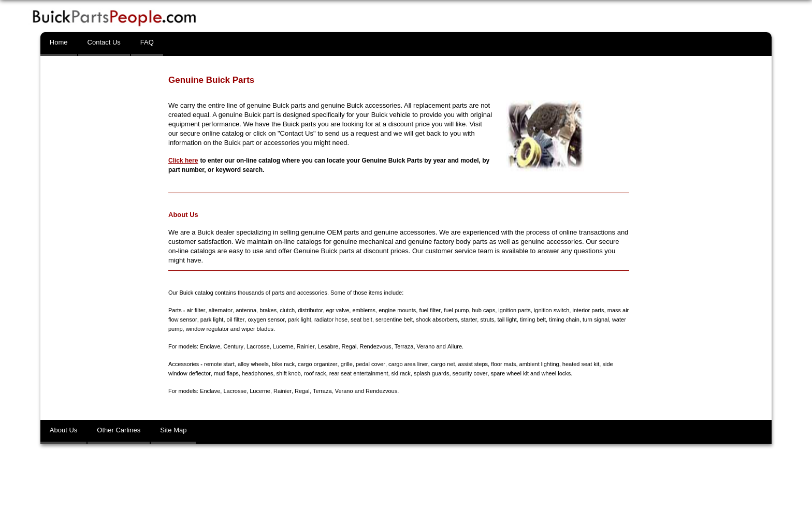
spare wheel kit (509, 373)
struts (486, 319)
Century (233, 346)
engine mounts (396, 310)
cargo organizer (317, 364)
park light (212, 319)
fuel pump (455, 310)
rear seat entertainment (358, 373)
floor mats (502, 364)
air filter (195, 310)
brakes (267, 310)
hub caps (482, 310)
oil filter (235, 319)
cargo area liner (408, 364)
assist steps (472, 364)
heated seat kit (580, 364)
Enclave (210, 346)
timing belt (531, 319)
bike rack (283, 364)
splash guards (431, 373)
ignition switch (550, 310)
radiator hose (330, 319)
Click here (183, 161)
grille (346, 364)
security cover (469, 373)
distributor (310, 310)
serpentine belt (393, 319)
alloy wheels (253, 364)
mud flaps (226, 373)
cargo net (442, 364)
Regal (348, 346)
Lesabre (327, 346)
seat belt (360, 319)
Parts (175, 310)
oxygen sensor (265, 319)
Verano (425, 346)
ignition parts (513, 310)
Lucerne (283, 346)
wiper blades (257, 329)
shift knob (288, 373)
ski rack (401, 373)
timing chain (563, 319)
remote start (219, 364)
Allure (454, 346)
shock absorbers (436, 319)
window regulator (207, 329)
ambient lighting (538, 364)
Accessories (184, 364)
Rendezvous (375, 346)
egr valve (337, 310)
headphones (257, 373)
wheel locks (555, 373)
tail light (506, 319)
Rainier (305, 346)
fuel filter (429, 310)
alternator (220, 310)
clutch (287, 310)
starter (468, 319)
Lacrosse (258, 346)
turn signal (595, 319)
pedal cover (370, 364)
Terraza (403, 346)
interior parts (587, 310)
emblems (363, 310)
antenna (245, 310)
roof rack (315, 373)
